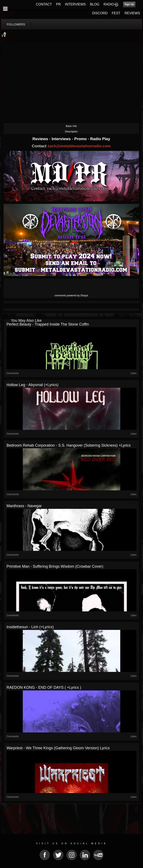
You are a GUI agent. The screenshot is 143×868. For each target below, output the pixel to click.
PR (58, 4)
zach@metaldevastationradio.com (79, 146)
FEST (116, 13)
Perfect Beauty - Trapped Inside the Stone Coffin (48, 324)
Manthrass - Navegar (24, 506)
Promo (81, 139)
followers (16, 24)
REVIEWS (132, 13)
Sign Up (129, 4)
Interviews (62, 139)
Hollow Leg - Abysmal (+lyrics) (32, 385)
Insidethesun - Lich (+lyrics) (30, 627)
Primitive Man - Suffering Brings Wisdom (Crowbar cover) (55, 566)
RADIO (109, 4)
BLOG (95, 4)
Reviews (41, 139)
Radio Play (100, 139)
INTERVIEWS (75, 4)
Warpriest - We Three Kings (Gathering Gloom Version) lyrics (58, 748)
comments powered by (71, 295)
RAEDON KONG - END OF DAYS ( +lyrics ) (44, 687)
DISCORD (100, 13)
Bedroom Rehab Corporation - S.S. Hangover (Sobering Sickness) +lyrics (69, 445)
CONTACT (44, 4)
